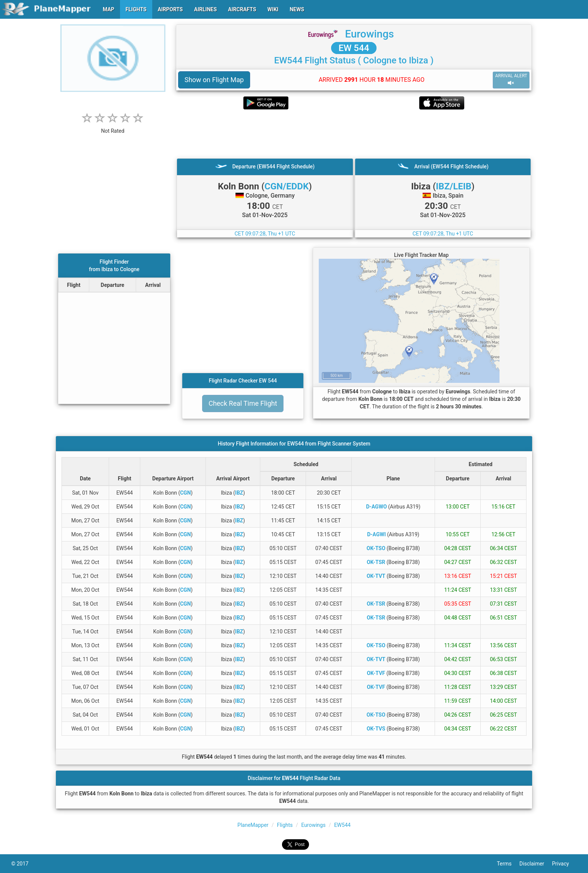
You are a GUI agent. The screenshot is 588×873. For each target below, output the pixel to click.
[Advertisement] (354, 134)
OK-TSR (376, 562)
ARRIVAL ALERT (511, 80)
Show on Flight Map (214, 80)
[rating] (113, 127)
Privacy (564, 864)
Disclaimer (536, 864)
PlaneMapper (253, 825)
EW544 (342, 825)
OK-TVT (376, 576)
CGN (185, 493)
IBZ (239, 493)
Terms (508, 864)
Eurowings (369, 34)
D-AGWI (376, 534)
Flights (285, 825)
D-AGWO (376, 507)
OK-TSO (376, 548)
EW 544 (354, 48)
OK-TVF (376, 673)
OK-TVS (376, 729)
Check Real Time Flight (243, 403)
